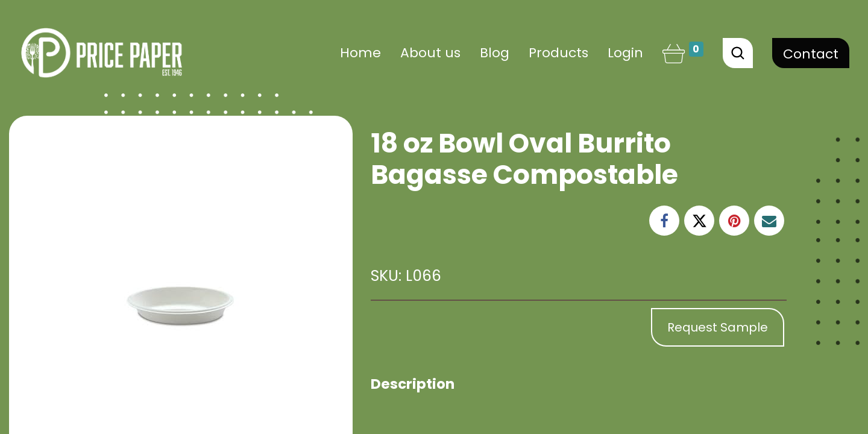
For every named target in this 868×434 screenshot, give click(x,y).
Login (625, 53)
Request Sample (718, 327)
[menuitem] (360, 53)
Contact (811, 54)
